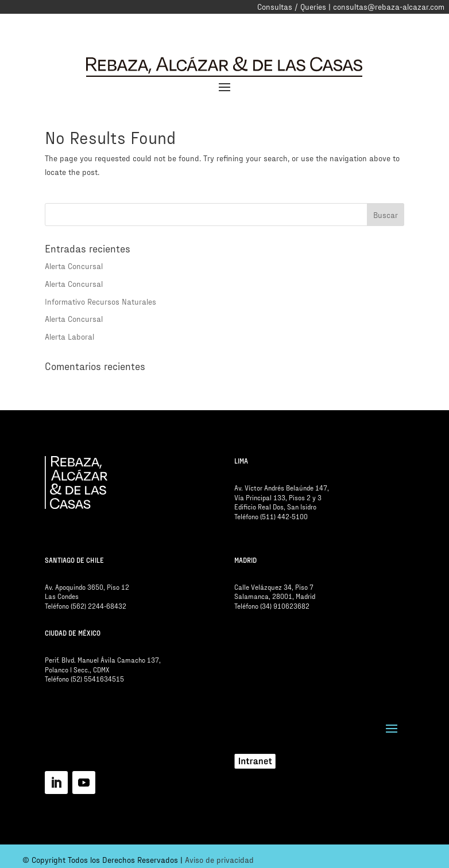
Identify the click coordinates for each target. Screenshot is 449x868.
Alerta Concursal (74, 266)
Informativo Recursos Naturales (100, 301)
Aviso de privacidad (219, 860)
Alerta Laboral (69, 336)
